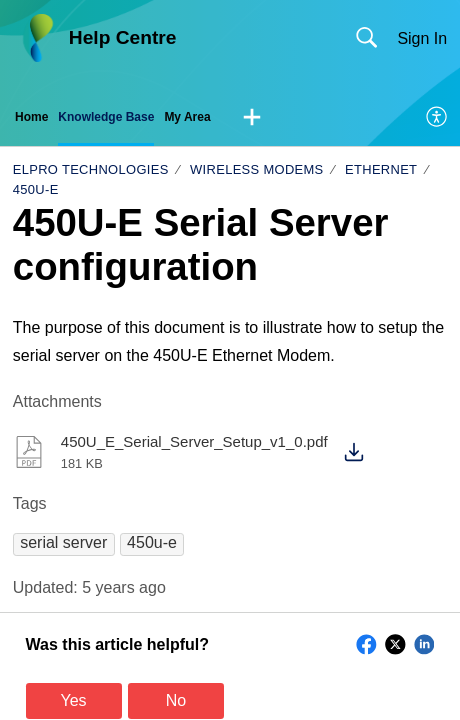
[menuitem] (437, 118)
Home (31, 117)
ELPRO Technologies (91, 169)
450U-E (36, 189)
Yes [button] (74, 700)
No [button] (176, 700)
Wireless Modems (256, 169)
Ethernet (381, 169)
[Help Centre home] (37, 38)
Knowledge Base (106, 117)
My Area (187, 117)
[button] (252, 118)
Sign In (422, 38)
